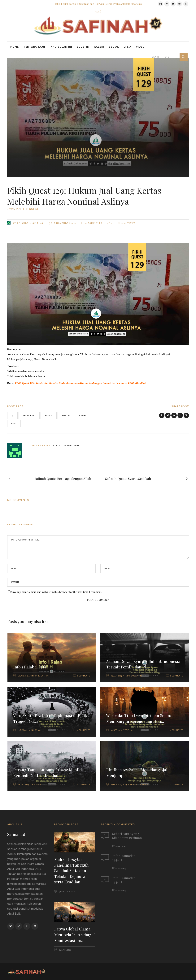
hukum (66, 416)
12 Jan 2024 (23, 676)
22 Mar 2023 (121, 869)
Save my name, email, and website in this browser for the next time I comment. (57, 592)
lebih (83, 416)
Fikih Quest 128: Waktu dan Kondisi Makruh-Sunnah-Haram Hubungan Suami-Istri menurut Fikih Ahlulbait (81, 383)
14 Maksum (131, 784)
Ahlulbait (29, 416)
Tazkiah (129, 730)
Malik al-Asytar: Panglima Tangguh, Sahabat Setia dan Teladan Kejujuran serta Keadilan (72, 870)
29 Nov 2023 (116, 784)
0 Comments (94, 223)
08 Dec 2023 (23, 784)
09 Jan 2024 (116, 676)
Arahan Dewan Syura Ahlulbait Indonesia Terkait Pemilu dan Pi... (143, 664)
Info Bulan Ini (40, 676)
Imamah (144, 784)
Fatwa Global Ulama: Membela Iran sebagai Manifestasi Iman (74, 934)
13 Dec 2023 (23, 730)
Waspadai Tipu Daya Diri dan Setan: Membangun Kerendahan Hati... (139, 718)
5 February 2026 (67, 892)
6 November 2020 (65, 223)
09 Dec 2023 (116, 730)
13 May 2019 (121, 846)
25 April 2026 (65, 950)
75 (12, 416)
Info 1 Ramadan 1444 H (124, 858)
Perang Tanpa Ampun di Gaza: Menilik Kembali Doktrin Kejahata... (48, 772)
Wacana (36, 730)
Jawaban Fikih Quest (23, 209)
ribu (14, 423)
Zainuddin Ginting (30, 223)
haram (49, 416)
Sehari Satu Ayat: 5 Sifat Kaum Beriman (127, 836)
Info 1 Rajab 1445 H (30, 667)
